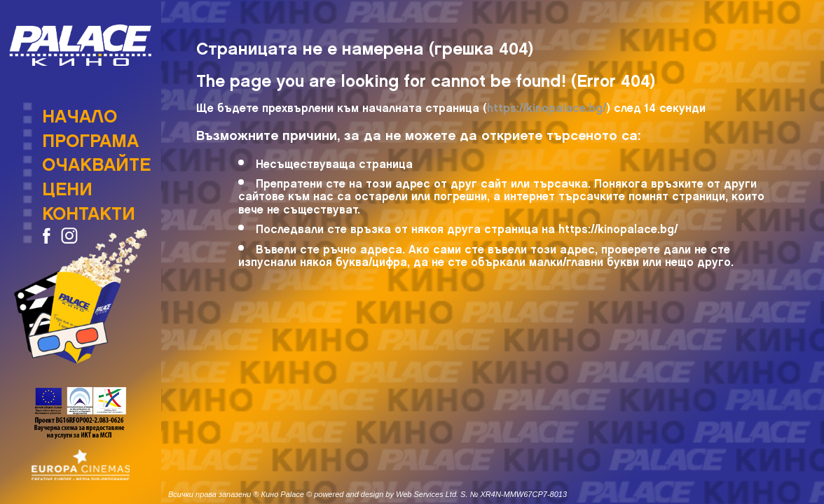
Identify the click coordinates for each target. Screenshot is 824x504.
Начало (80, 112)
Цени (67, 185)
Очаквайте (96, 160)
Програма (90, 136)
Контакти (89, 209)
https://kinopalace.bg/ (547, 105)
